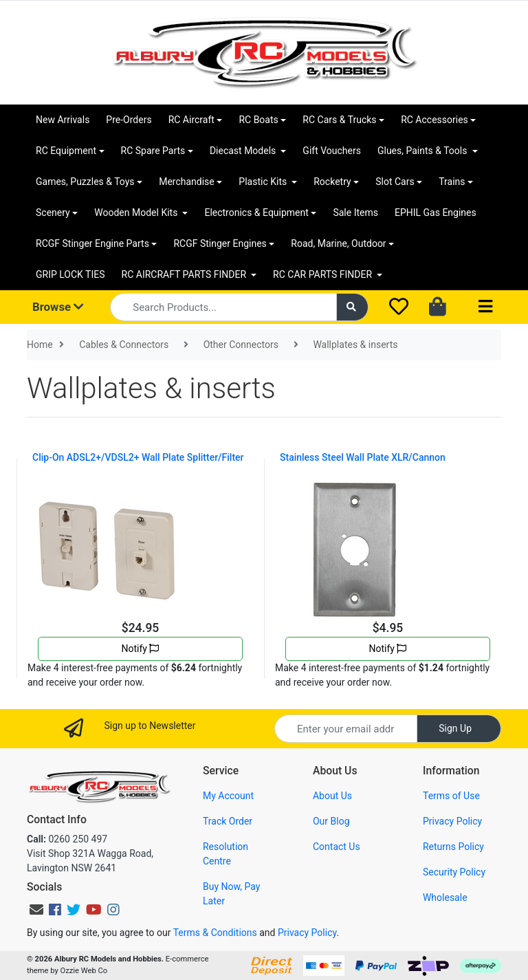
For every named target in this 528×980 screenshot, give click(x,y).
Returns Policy (453, 847)
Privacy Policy (452, 821)
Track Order (228, 821)
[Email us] (36, 910)
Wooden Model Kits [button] (137, 213)
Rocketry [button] (332, 182)
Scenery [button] (53, 213)
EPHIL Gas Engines (436, 213)
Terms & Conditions (215, 933)
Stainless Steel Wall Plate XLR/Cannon (363, 457)
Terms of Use (451, 796)
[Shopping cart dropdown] (439, 307)
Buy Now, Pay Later (231, 894)
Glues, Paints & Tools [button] (423, 151)
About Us (332, 796)
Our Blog (331, 821)
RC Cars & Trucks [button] (339, 120)
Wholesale (445, 897)
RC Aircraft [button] (191, 120)
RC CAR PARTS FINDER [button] (323, 274)
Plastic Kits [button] (264, 182)
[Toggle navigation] (485, 307)
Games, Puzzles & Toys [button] (85, 182)
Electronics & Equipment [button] (256, 213)
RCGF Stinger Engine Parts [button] (92, 243)
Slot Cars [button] (395, 182)
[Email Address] (346, 729)
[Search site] (353, 307)
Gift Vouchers (332, 151)
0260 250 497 (67, 839)
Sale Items (355, 213)
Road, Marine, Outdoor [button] (338, 243)
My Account (228, 796)
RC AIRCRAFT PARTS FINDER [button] (185, 274)
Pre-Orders (129, 120)
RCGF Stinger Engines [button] (220, 243)
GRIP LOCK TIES (70, 274)
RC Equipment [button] (66, 151)
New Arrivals (63, 120)
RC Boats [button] (258, 120)
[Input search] (223, 307)
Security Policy (454, 872)
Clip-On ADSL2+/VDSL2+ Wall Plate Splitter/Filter (138, 457)
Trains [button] (452, 182)
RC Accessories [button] (434, 120)
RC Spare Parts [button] (153, 151)
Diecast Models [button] (244, 151)
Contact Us (337, 847)
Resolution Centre (225, 854)
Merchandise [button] (187, 182)
